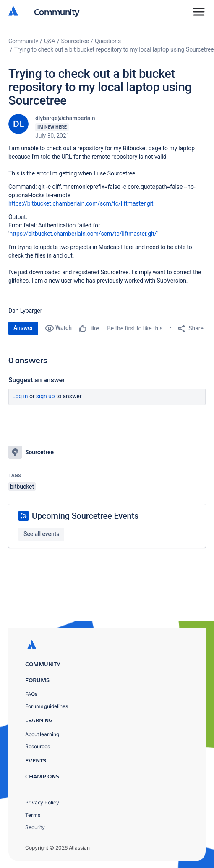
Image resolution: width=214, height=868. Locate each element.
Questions (108, 41)
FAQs (31, 694)
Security (35, 827)
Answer (23, 328)
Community (57, 12)
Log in (20, 396)
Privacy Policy (42, 802)
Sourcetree (75, 41)
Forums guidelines (47, 706)
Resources (38, 746)
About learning (42, 734)
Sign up (46, 396)
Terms (33, 815)
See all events (41, 534)
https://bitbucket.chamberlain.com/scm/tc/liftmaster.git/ (83, 234)
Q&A (50, 41)
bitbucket (22, 487)
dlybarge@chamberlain (65, 118)
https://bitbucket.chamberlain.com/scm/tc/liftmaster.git (81, 203)
